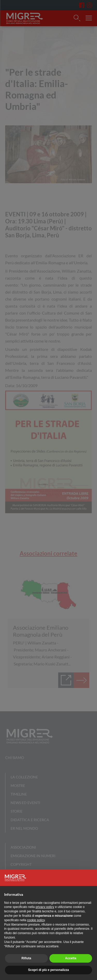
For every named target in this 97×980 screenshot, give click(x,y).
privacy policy (45, 907)
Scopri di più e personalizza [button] (48, 970)
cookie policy (36, 920)
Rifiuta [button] (26, 958)
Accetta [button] (71, 958)
